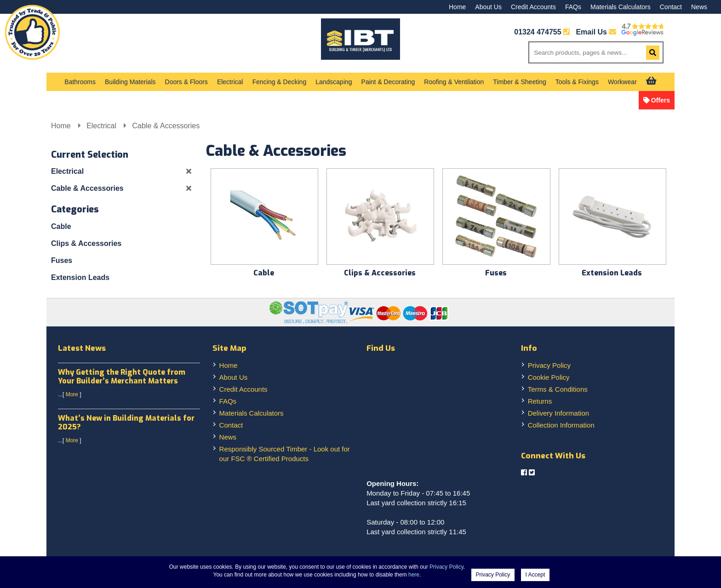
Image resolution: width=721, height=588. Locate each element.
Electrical (230, 82)
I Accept (535, 575)
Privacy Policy (549, 365)
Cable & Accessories (166, 126)
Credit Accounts (533, 7)
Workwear (622, 82)
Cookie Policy (549, 377)
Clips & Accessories (86, 243)
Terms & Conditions (558, 389)
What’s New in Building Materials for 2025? (126, 422)
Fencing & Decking (280, 82)
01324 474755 (538, 32)
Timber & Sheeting (519, 82)
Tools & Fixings (577, 82)
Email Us (596, 32)
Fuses (62, 260)
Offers (661, 100)
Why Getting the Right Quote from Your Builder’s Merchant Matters (122, 377)
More (72, 394)
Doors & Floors (186, 82)
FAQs (573, 7)
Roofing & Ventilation (454, 82)
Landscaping (334, 82)
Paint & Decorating (388, 82)
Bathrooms (80, 82)
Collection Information (561, 425)
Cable (61, 226)
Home (457, 7)
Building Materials (130, 82)
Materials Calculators (621, 7)
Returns (540, 401)
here (414, 575)
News (699, 7)
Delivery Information (558, 413)
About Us (488, 7)
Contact (671, 7)
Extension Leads (80, 277)
